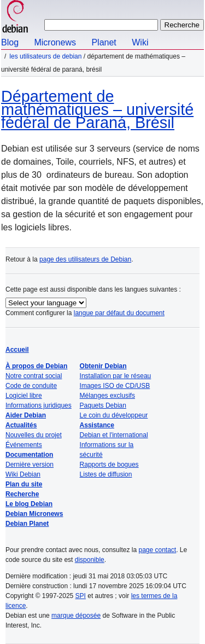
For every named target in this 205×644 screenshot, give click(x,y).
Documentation (29, 455)
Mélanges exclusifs (107, 396)
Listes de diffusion (106, 474)
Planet (104, 42)
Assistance (97, 425)
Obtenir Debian (103, 366)
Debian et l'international (114, 435)
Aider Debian (26, 415)
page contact (157, 550)
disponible (90, 560)
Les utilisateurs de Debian (45, 56)
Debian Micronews (34, 514)
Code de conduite (31, 386)
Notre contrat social (34, 376)
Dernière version (30, 465)
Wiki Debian (23, 474)
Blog (10, 42)
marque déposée (76, 616)
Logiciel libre (24, 396)
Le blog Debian (29, 504)
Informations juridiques (39, 405)
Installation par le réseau (116, 376)
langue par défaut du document (119, 313)
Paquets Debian (103, 405)
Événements (24, 445)
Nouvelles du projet (34, 435)
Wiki (140, 42)
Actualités (21, 425)
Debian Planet (27, 524)
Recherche (22, 494)
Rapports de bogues (109, 465)
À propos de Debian (36, 366)
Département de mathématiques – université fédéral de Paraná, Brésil (97, 109)
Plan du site (24, 484)
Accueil (17, 350)
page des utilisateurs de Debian (85, 259)
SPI (81, 596)
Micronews (55, 42)
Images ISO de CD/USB (115, 386)
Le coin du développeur (114, 415)
